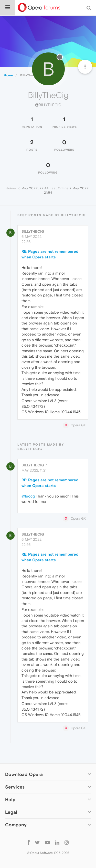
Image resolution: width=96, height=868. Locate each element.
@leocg (28, 496)
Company (16, 825)
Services (15, 787)
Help (10, 799)
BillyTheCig (33, 231)
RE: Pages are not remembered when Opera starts (50, 254)
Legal (11, 812)
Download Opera (24, 774)
